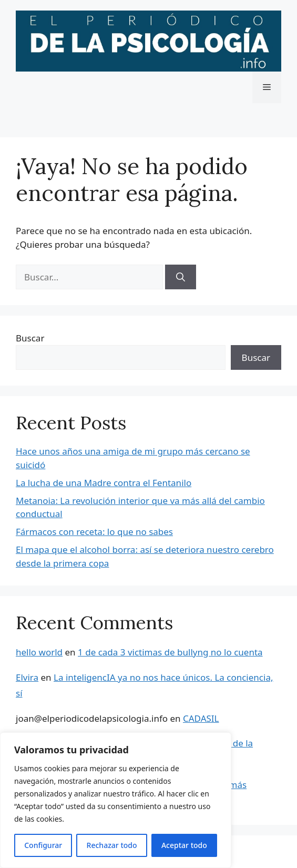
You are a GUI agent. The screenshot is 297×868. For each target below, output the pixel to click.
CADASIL (201, 718)
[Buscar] (181, 277)
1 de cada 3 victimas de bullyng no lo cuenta (170, 652)
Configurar (43, 845)
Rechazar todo (112, 845)
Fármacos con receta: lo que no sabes (94, 532)
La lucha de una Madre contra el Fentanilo (104, 483)
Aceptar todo (184, 845)
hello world (39, 652)
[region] (116, 800)
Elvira (27, 677)
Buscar (30, 338)
